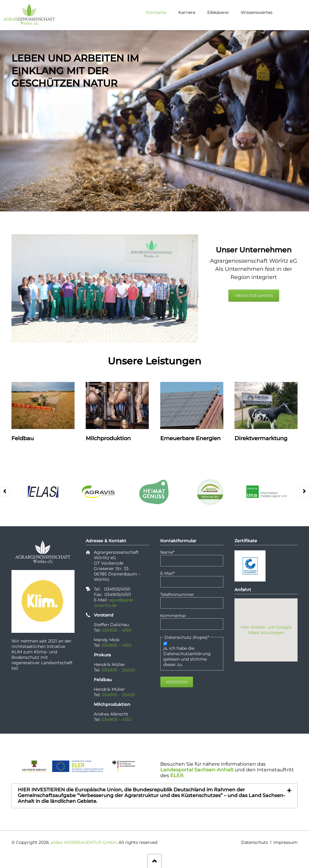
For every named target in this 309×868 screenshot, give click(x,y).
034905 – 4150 (116, 630)
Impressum (285, 842)
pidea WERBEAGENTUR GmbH (84, 842)
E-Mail (171, 573)
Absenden (177, 682)
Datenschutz (255, 842)
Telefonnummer (177, 594)
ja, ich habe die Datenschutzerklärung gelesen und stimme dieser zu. (187, 656)
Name (171, 552)
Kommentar (173, 616)
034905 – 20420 (118, 670)
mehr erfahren (254, 296)
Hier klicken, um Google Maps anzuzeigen (266, 630)
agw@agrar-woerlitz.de (114, 603)
